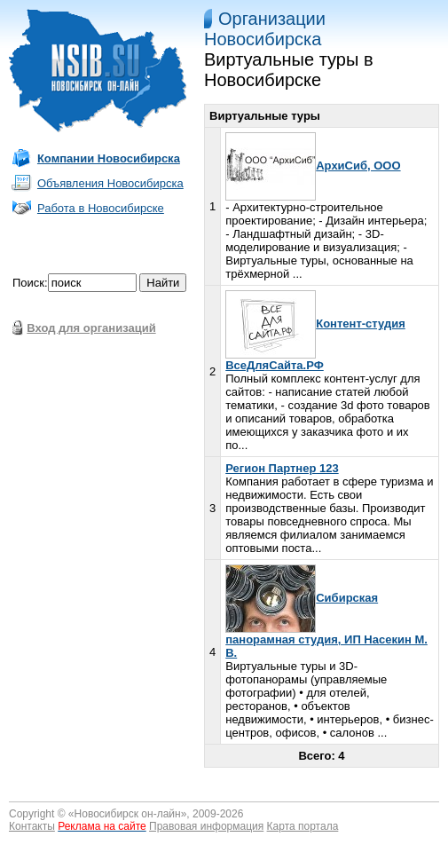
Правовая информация (206, 826)
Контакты (32, 826)
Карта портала (303, 826)
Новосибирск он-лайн (128, 814)
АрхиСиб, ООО (313, 166)
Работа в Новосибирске (101, 208)
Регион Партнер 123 (282, 468)
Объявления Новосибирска (110, 183)
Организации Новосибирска (265, 29)
